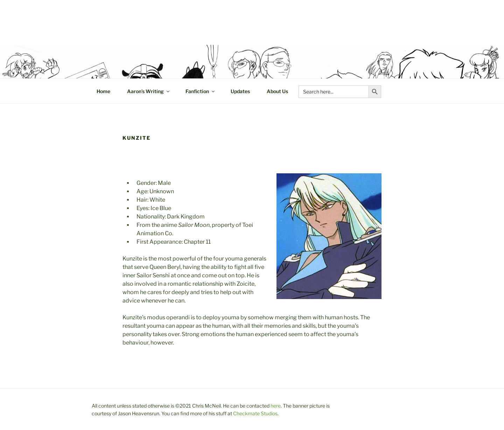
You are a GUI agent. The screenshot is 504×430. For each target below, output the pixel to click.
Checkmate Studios (255, 413)
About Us (277, 91)
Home (103, 91)
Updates (240, 91)
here (276, 406)
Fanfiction (201, 91)
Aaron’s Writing (149, 91)
